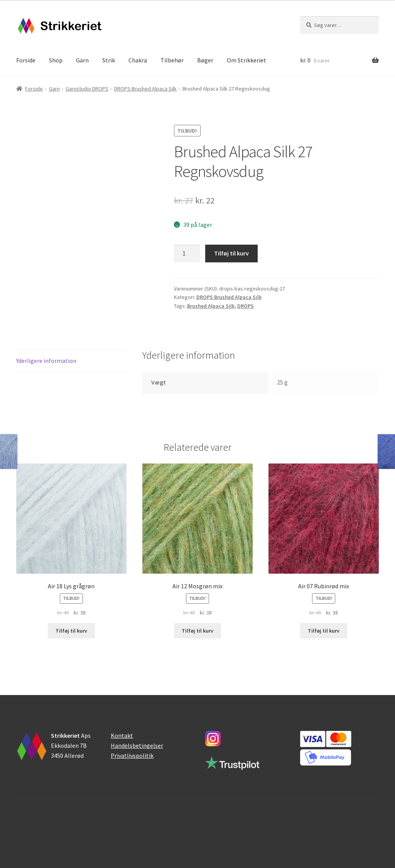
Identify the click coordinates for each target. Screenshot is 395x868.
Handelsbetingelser (137, 745)
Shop (56, 60)
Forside (26, 60)
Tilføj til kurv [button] (71, 631)
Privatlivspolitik (132, 756)
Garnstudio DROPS (87, 89)
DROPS (246, 306)
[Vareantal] (187, 254)
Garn (82, 60)
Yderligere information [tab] (46, 361)
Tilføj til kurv (231, 253)
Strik (109, 60)
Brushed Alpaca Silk (211, 306)
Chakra (138, 60)
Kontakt (122, 735)
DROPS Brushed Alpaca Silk (145, 89)
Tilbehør (172, 60)
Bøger (205, 60)
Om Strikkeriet (246, 60)
